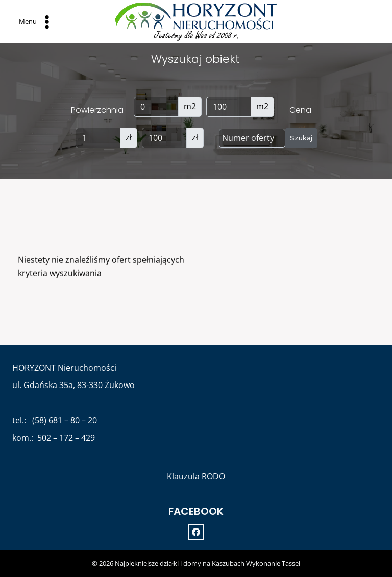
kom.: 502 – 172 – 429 (54, 438)
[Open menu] (35, 21)
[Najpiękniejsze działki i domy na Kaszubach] (196, 22)
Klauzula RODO (196, 476)
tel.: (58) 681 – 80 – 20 (55, 420)
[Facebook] (196, 532)
